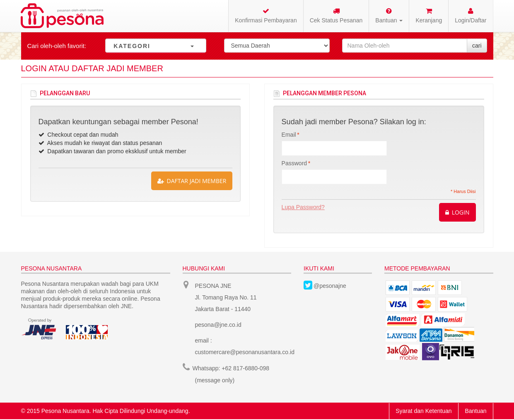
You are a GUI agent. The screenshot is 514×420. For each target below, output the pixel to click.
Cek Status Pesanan (336, 16)
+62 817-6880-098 (245, 368)
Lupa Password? (303, 207)
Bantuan (475, 410)
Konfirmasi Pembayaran (266, 16)
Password (294, 163)
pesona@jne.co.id (218, 325)
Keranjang (429, 16)
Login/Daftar (471, 16)
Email (289, 135)
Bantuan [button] (389, 16)
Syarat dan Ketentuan (424, 410)
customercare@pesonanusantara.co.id (245, 352)
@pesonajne (330, 286)
